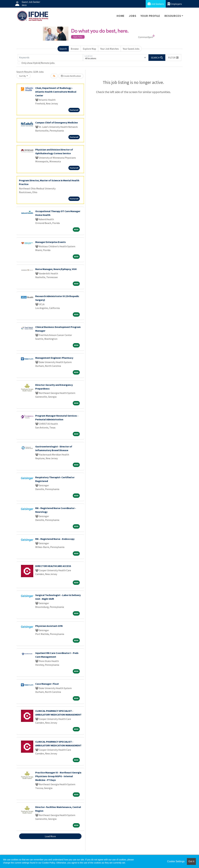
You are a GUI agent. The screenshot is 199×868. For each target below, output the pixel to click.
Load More (50, 836)
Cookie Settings (176, 861)
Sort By (23, 76)
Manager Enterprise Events (51, 242)
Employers (175, 4)
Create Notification (71, 76)
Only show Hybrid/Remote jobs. (38, 63)
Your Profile (150, 16)
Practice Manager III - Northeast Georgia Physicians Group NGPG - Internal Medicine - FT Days (58, 776)
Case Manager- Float (47, 684)
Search (63, 49)
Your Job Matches (110, 49)
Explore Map (89, 49)
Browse (75, 49)
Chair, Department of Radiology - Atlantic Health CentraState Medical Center (56, 92)
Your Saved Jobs (131, 49)
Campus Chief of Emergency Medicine (57, 122)
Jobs (132, 16)
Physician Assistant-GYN (49, 626)
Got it (191, 861)
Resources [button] (173, 16)
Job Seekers (156, 4)
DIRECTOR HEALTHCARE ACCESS (53, 566)
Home (121, 16)
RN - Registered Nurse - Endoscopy (55, 539)
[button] (173, 58)
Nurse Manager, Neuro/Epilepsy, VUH (56, 269)
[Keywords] (50, 58)
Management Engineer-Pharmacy (54, 358)
